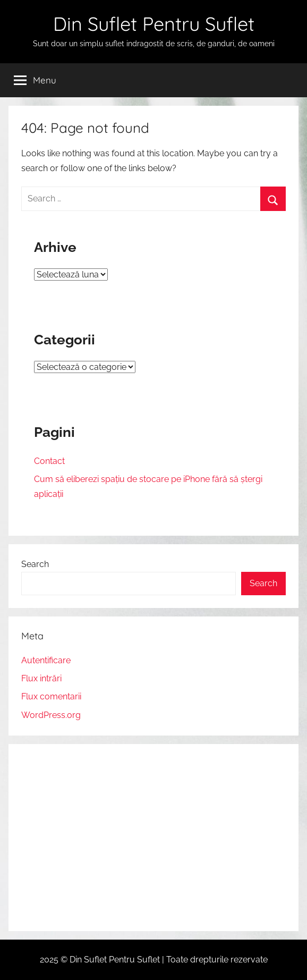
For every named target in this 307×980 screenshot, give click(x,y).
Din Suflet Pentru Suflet (154, 24)
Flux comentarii (51, 696)
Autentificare (46, 660)
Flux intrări (41, 678)
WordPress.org (51, 715)
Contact (49, 461)
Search (35, 564)
